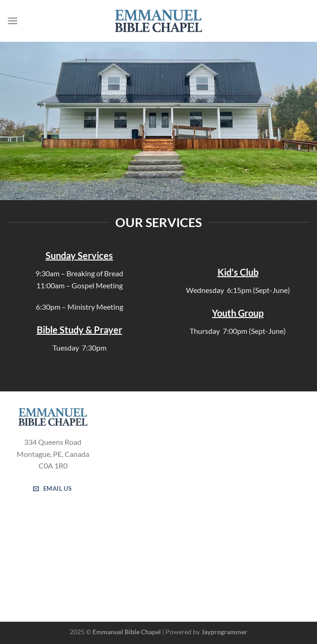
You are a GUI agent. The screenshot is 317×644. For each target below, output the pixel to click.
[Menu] (13, 21)
